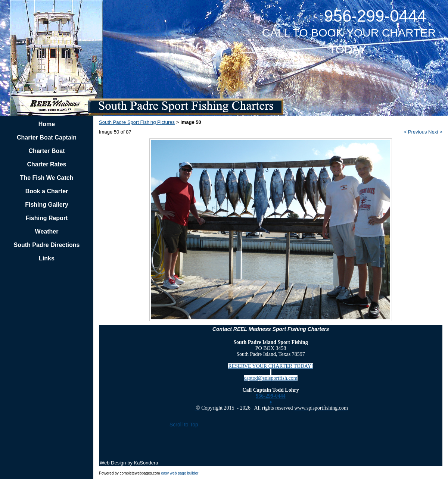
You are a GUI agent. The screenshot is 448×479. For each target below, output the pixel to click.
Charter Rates (47, 164)
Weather (47, 231)
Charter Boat (47, 151)
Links (47, 258)
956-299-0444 (270, 396)
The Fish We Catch (47, 178)
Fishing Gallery (47, 205)
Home (47, 124)
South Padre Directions (47, 245)
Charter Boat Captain (47, 137)
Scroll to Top (184, 425)
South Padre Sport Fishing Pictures (137, 122)
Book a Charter (47, 191)
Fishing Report (47, 218)
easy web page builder (180, 473)
